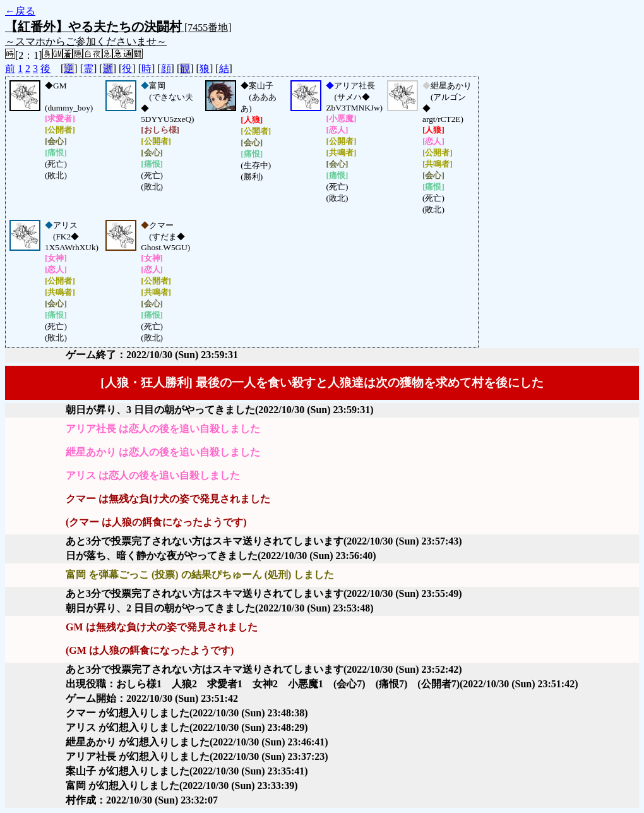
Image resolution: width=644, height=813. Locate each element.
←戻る (20, 11)
